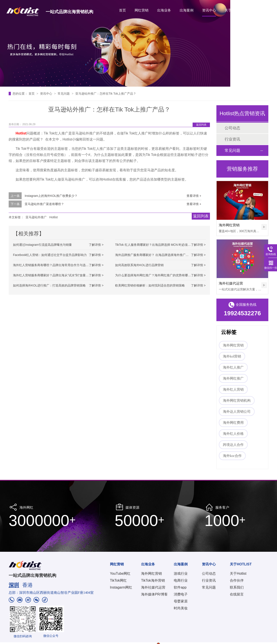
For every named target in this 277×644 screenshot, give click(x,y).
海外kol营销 (232, 356)
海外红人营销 (233, 389)
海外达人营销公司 (237, 412)
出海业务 (164, 10)
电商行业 (181, 580)
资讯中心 (209, 10)
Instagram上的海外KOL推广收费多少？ (51, 196)
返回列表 (201, 125)
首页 (122, 10)
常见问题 (64, 94)
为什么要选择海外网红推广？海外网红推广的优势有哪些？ (155, 275)
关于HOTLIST (235, 10)
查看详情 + (194, 196)
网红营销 (142, 10)
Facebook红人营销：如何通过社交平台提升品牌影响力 (50, 255)
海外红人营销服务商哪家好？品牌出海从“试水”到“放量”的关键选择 (57, 275)
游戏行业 (181, 574)
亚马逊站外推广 (36, 217)
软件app (180, 587)
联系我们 (237, 587)
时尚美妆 (181, 608)
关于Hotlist (238, 574)
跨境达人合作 (233, 445)
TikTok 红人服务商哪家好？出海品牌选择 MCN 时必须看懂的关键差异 (162, 245)
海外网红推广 (233, 378)
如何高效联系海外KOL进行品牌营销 (139, 265)
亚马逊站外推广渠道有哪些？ (44, 204)
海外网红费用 (233, 423)
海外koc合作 (232, 456)
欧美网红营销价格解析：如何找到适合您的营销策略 (150, 285)
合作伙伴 (237, 580)
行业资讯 (232, 139)
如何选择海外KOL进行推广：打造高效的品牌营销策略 (49, 285)
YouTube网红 (120, 574)
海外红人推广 (233, 367)
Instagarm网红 (121, 587)
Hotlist (54, 217)
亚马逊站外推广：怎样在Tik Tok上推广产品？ (106, 94)
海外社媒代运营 (231, 283)
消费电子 (181, 594)
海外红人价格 (233, 434)
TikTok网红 (118, 580)
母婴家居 (181, 601)
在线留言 (237, 594)
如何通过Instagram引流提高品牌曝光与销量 (42, 245)
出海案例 (187, 10)
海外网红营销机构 (237, 400)
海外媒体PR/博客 (154, 594)
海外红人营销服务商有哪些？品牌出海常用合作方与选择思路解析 (57, 265)
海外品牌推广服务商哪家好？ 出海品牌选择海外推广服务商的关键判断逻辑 (166, 255)
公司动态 (232, 128)
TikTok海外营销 (153, 580)
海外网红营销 (229, 225)
